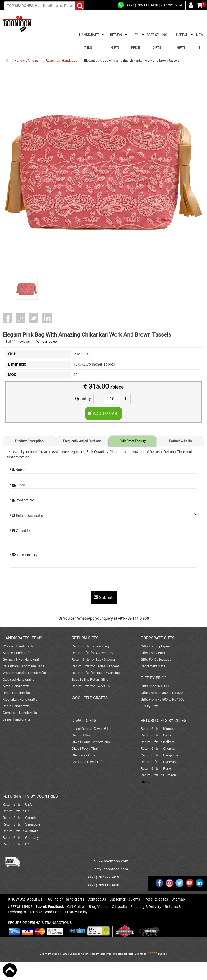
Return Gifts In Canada (20, 818)
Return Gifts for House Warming (96, 673)
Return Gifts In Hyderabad (160, 762)
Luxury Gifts (150, 706)
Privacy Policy (76, 912)
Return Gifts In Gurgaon (158, 775)
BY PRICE (135, 41)
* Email (18, 485)
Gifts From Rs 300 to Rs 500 (162, 693)
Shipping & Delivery (146, 907)
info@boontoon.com (111, 869)
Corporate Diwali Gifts (88, 762)
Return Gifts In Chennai (158, 749)
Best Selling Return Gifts (90, 679)
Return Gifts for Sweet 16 (91, 686)
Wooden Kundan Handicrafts (24, 673)
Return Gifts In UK (16, 811)
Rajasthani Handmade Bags (23, 666)
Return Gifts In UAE (17, 844)
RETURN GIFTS (115, 41)
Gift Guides (76, 907)
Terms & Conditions (45, 912)
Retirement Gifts (153, 666)
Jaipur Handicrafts (17, 719)
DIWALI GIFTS (84, 721)
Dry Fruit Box (81, 735)
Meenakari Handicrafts (20, 699)
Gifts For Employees (156, 646)
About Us (35, 899)
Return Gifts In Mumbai (158, 729)
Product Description (29, 441)
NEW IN (200, 41)
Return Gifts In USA (17, 804)
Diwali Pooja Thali (85, 749)
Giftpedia (119, 907)
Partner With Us (180, 441)
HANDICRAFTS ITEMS (22, 638)
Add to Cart (103, 414)
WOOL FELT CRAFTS (90, 698)
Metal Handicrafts (16, 686)
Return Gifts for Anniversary (92, 653)
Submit (104, 598)
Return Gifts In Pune (156, 768)
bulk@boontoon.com (111, 861)
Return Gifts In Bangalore (159, 755)
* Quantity (20, 531)
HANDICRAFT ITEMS (88, 41)
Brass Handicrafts (16, 693)
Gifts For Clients (153, 653)
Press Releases (156, 899)
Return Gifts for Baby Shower (93, 659)
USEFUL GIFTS (181, 41)
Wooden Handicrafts (18, 646)
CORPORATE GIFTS (158, 638)
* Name (17, 470)
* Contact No (22, 500)
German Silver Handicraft (21, 659)
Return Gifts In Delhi (156, 735)
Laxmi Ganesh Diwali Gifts (92, 729)
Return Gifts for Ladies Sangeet (95, 666)
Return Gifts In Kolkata (158, 742)
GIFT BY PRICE (154, 678)
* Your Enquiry (23, 555)
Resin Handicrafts (16, 706)
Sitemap (178, 899)
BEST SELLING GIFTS (157, 41)
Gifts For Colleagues (156, 659)
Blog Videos (99, 907)
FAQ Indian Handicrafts (65, 899)
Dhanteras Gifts (84, 755)
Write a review (47, 342)
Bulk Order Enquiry (133, 441)
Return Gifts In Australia (21, 831)
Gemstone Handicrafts (20, 713)
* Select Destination (27, 516)
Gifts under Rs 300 (155, 686)
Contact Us (97, 899)
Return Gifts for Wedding (90, 646)
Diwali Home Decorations (91, 742)
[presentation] (50, 581)
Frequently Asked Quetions (82, 441)
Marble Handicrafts (17, 653)
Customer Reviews (125, 899)
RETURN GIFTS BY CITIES (163, 721)
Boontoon (141, 954)
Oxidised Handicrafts (18, 679)
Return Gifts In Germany (21, 838)
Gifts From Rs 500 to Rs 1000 (163, 699)
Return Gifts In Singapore (21, 824)
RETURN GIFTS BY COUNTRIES (30, 796)
